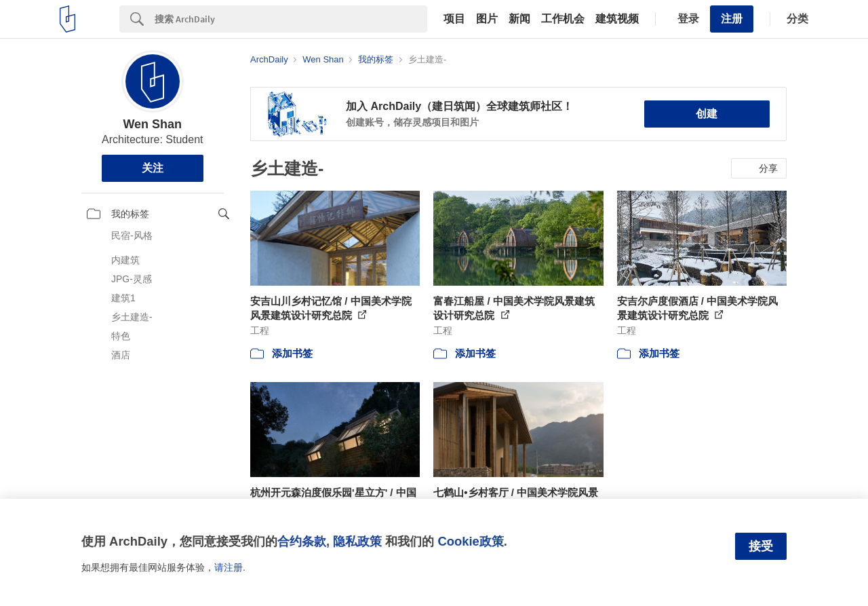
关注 (153, 168)
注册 (732, 19)
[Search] (291, 19)
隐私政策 (357, 541)
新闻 (519, 19)
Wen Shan (152, 124)
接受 (761, 546)
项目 (454, 19)
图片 (487, 19)
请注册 (229, 567)
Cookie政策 (470, 541)
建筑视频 (617, 19)
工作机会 (563, 19)
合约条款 (302, 541)
